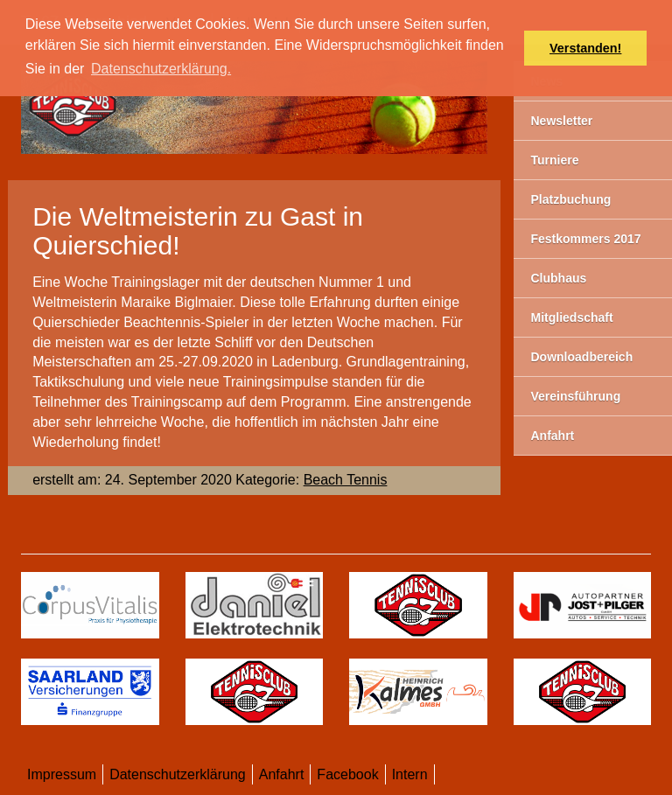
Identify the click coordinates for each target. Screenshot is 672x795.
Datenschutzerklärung (178, 774)
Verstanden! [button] (585, 48)
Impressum (62, 774)
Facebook (347, 774)
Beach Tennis (346, 480)
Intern (410, 774)
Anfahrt (282, 774)
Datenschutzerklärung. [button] (161, 69)
